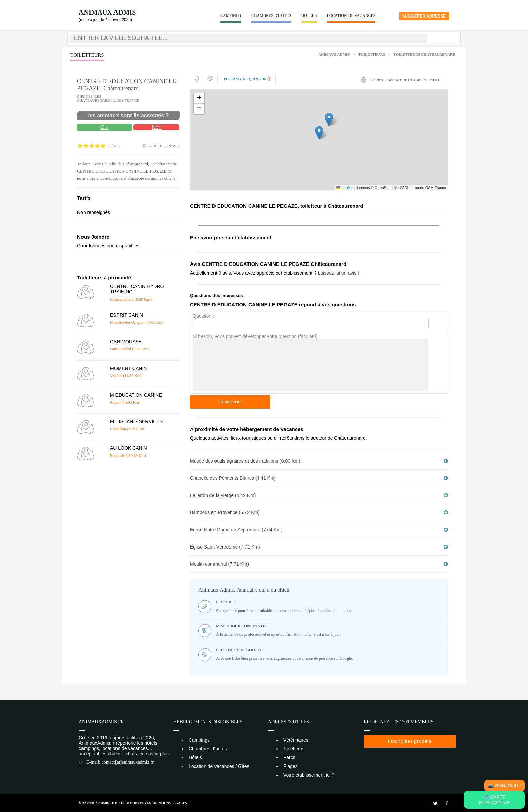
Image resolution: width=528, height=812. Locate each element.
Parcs (289, 757)
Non (156, 127)
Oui (105, 127)
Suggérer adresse (424, 16)
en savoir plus (154, 754)
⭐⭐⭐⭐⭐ (91, 146)
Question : (203, 316)
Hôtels (309, 15)
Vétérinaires (296, 740)
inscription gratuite (410, 741)
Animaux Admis (107, 12)
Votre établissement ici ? (309, 775)
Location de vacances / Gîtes (219, 766)
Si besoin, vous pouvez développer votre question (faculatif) (255, 336)
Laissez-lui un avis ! (338, 273)
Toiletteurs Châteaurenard (424, 54)
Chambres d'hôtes (271, 15)
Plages (290, 766)
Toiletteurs (372, 54)
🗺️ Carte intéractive (494, 800)
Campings (231, 15)
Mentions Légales (170, 803)
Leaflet (344, 188)
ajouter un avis (164, 146)
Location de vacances (351, 15)
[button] (319, 133)
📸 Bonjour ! (504, 786)
